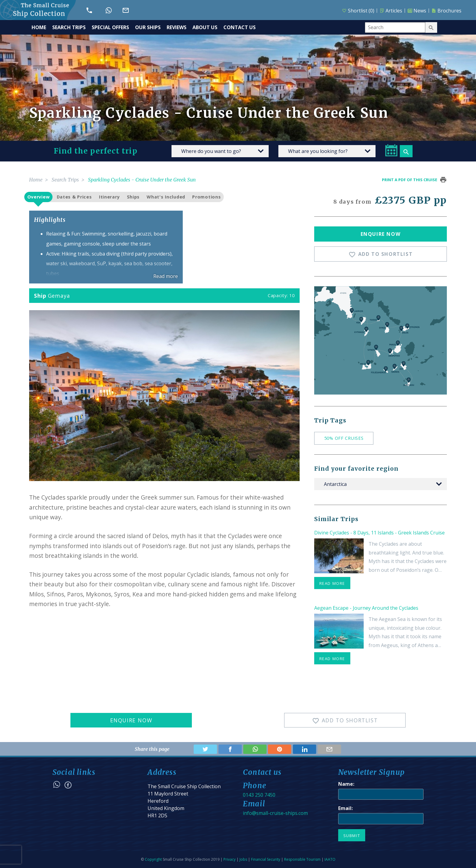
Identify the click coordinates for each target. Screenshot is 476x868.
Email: (345, 808)
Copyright (153, 859)
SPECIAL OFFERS (110, 27)
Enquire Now (381, 234)
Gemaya (59, 296)
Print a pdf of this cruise (410, 180)
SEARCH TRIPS (69, 27)
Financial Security (266, 859)
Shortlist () (358, 11)
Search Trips (65, 180)
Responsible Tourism (302, 859)
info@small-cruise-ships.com (275, 813)
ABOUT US (205, 27)
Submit (352, 836)
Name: (346, 784)
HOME (39, 27)
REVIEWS (177, 27)
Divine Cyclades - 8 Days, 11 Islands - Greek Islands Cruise (379, 533)
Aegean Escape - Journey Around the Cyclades (366, 608)
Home (36, 180)
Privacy (229, 859)
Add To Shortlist (381, 254)
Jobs (243, 859)
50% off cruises (344, 438)
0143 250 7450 (259, 795)
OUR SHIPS (148, 27)
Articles (391, 11)
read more (332, 583)
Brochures (446, 11)
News (417, 11)
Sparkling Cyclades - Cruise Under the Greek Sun (142, 180)
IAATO (330, 859)
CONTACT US (240, 27)
